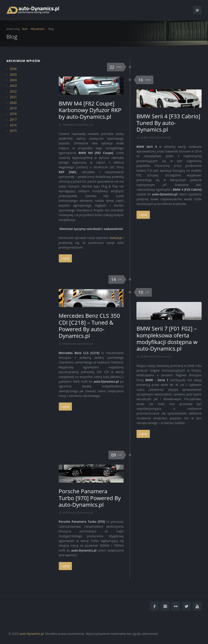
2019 (13, 108)
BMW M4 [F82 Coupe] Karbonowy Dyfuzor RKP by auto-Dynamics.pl (90, 110)
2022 (13, 91)
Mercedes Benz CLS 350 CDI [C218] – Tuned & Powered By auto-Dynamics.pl (89, 326)
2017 (13, 119)
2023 (13, 86)
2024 (13, 80)
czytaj (65, 258)
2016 (13, 125)
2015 (13, 131)
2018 (13, 114)
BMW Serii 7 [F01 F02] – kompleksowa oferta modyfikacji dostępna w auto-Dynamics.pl (167, 338)
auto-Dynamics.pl (31, 634)
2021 (13, 97)
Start (25, 29)
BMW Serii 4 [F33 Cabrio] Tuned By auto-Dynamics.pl (168, 123)
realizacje (116, 238)
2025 (13, 74)
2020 (13, 103)
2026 (13, 69)
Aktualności (38, 29)
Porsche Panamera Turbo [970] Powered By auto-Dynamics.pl (90, 498)
